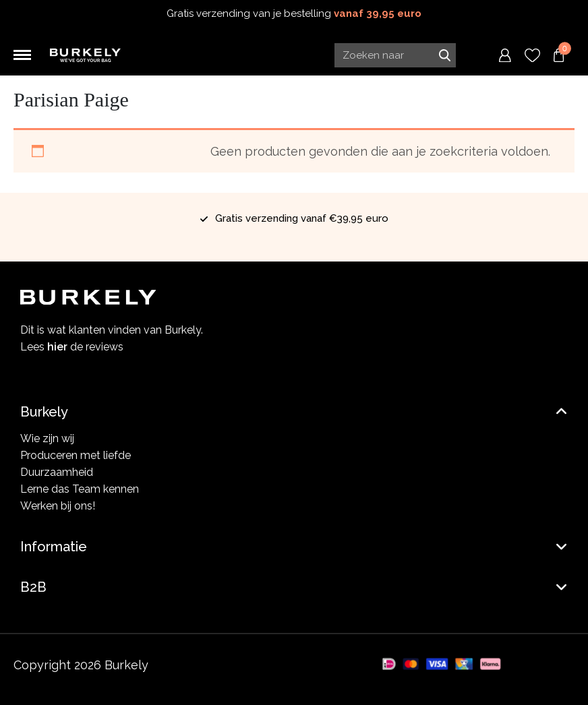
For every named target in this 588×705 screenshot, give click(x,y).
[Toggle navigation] (22, 55)
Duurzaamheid (57, 472)
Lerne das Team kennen (80, 489)
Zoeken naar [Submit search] (444, 55)
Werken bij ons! (58, 506)
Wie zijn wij (47, 438)
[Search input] (395, 55)
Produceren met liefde (76, 455)
